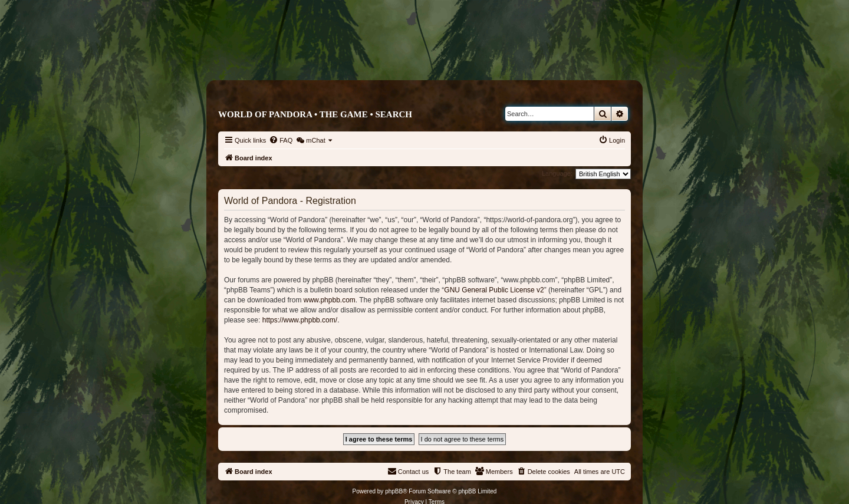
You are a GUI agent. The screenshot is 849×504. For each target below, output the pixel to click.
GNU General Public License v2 (494, 290)
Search (394, 114)
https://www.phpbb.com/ (300, 320)
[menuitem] (281, 140)
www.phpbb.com (330, 300)
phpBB (394, 491)
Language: (557, 173)
